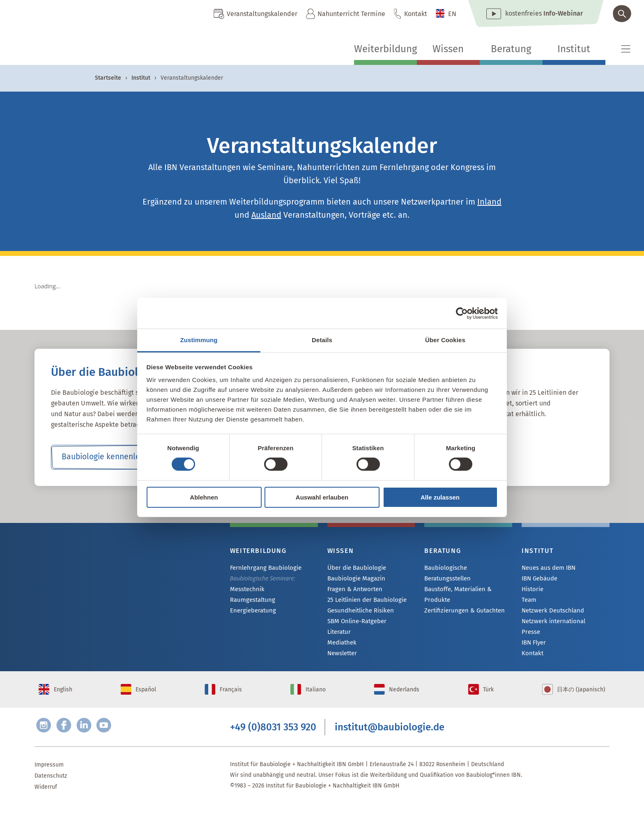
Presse (530, 634)
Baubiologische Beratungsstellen (468, 568)
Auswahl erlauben (322, 497)
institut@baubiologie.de (390, 736)
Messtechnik (246, 590)
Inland (489, 202)
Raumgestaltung (251, 601)
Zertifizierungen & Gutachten (462, 600)
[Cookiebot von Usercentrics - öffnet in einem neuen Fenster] (462, 313)
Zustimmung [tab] (199, 340)
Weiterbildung (385, 49)
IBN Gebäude (539, 579)
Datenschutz (51, 786)
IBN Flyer (534, 646)
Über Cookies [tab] (445, 340)
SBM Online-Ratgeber (355, 623)
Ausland (266, 215)
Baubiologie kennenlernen (109, 457)
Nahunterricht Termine (351, 14)
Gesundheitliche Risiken (359, 612)
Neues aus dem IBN (548, 568)
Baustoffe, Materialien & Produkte (457, 584)
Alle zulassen (440, 497)
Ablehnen (204, 497)
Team (529, 601)
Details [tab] (322, 340)
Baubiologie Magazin (354, 579)
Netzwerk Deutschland (551, 612)
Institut (574, 49)
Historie (532, 590)
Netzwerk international (552, 623)
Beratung (511, 49)
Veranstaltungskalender (262, 14)
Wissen (448, 49)
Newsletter (342, 657)
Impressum (49, 775)
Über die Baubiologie (355, 568)
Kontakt (416, 14)
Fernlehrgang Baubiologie (263, 568)
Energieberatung (251, 612)
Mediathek (341, 646)
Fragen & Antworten (353, 590)
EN (452, 14)
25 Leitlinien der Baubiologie (365, 601)
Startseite (108, 78)
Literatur (339, 634)
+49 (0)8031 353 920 (273, 736)
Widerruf (46, 797)
